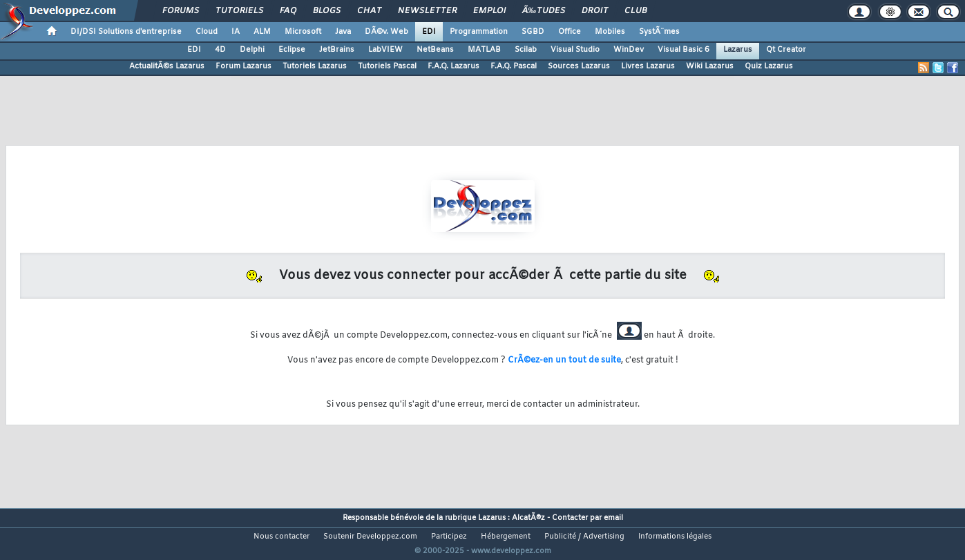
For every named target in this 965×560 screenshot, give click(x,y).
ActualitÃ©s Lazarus (167, 66)
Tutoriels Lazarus (315, 66)
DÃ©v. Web (386, 32)
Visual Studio (575, 50)
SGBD (533, 32)
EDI (429, 32)
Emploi (489, 11)
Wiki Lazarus (710, 66)
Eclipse (292, 50)
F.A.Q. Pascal (514, 66)
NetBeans (435, 50)
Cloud (207, 32)
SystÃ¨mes (659, 32)
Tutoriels (239, 11)
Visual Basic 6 (684, 50)
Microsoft (303, 32)
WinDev (629, 50)
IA (236, 32)
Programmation (479, 32)
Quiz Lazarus (769, 66)
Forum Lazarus (243, 66)
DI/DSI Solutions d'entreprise (126, 32)
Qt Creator (786, 50)
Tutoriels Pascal (387, 66)
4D (220, 50)
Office (570, 32)
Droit (595, 11)
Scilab (526, 50)
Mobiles (610, 32)
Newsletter (427, 11)
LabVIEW (385, 50)
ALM (262, 32)
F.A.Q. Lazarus (453, 66)
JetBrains (337, 50)
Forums (181, 11)
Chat (369, 11)
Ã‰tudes (544, 11)
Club (636, 11)
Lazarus (738, 50)
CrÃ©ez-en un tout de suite (564, 360)
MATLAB (484, 50)
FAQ (288, 11)
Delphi (252, 50)
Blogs (327, 11)
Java (343, 32)
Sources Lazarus (579, 66)
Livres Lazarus (648, 66)
